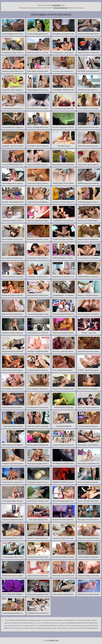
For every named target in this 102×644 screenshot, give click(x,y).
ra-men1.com (54, 641)
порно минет (56, 5)
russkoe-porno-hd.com (61, 8)
